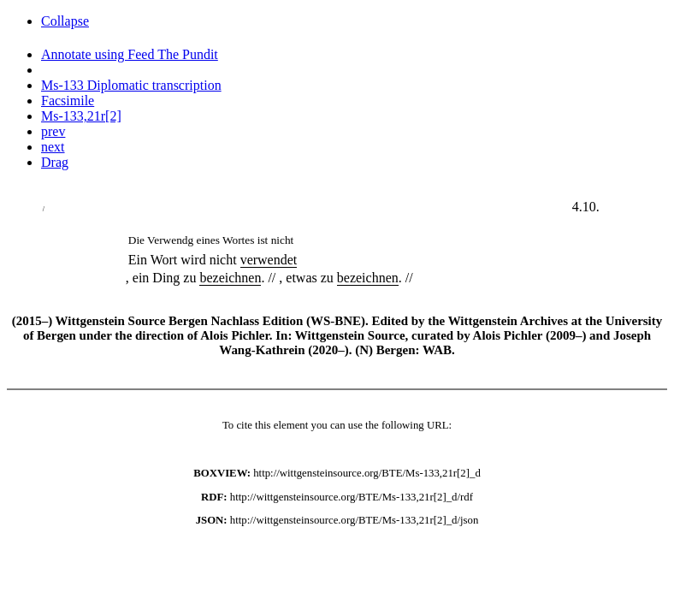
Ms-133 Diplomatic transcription (131, 85)
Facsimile (68, 101)
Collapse (65, 21)
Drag (55, 162)
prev (53, 131)
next (53, 147)
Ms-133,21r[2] (81, 116)
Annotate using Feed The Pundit (130, 54)
